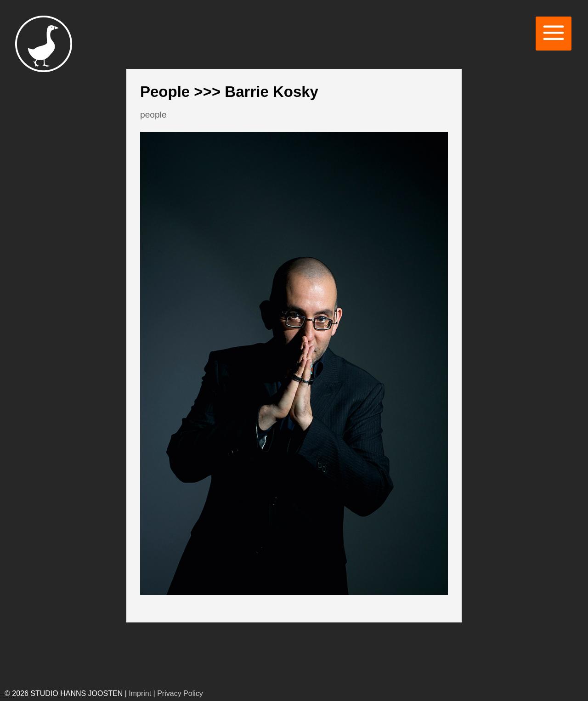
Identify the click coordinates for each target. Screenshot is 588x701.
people (153, 115)
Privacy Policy (180, 693)
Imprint (140, 693)
